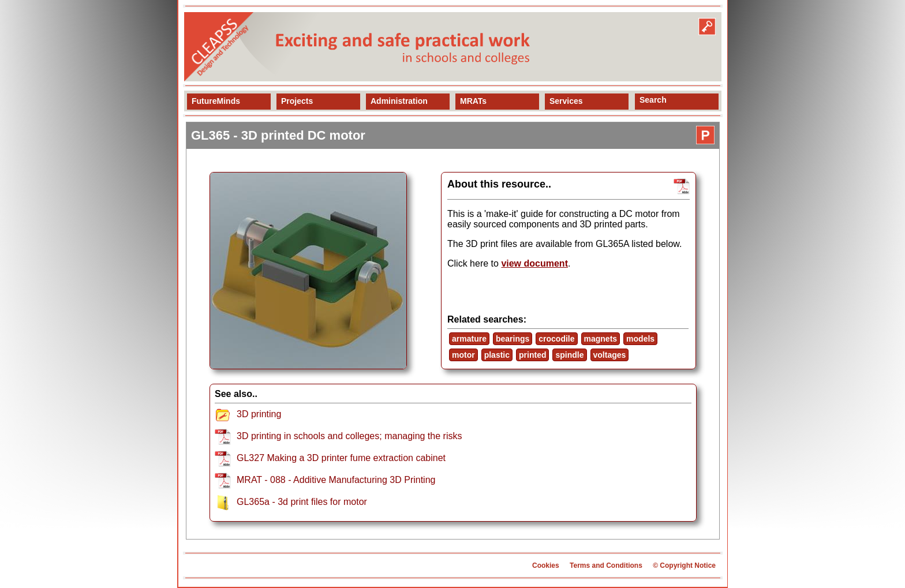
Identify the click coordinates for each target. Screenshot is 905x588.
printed (532, 355)
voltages (610, 355)
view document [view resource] (534, 263)
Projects (297, 101)
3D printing (259, 414)
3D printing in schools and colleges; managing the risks (349, 436)
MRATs (473, 101)
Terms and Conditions (606, 565)
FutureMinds (216, 101)
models (640, 339)
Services (566, 101)
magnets (601, 339)
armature (469, 339)
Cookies (546, 565)
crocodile (556, 339)
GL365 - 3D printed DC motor (278, 135)
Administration (399, 101)
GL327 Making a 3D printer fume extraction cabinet (341, 458)
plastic (497, 355)
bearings (513, 339)
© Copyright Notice (684, 565)
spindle (569, 355)
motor (463, 355)
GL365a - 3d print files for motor (302, 502)
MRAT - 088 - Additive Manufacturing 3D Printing (336, 480)
